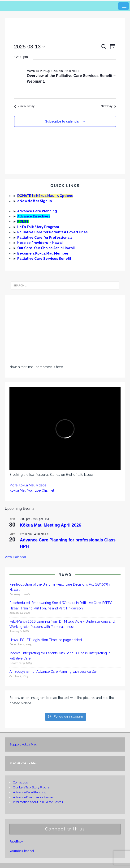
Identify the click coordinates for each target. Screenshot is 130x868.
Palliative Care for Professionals (45, 238)
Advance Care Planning (37, 211)
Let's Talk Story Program (38, 227)
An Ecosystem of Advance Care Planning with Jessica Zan (54, 672)
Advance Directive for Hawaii (33, 797)
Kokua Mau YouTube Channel (32, 490)
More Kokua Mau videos (28, 485)
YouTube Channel (22, 851)
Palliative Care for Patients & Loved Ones (52, 232)
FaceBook (16, 841)
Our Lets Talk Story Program (33, 787)
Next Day (108, 106)
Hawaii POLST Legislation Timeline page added (46, 640)
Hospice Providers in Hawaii (40, 243)
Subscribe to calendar (62, 121)
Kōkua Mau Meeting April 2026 (50, 525)
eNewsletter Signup (35, 201)
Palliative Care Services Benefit (44, 259)
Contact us (20, 782)
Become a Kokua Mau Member (43, 253)
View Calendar (15, 557)
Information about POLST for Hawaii (38, 802)
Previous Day (24, 106)
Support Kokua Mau (23, 744)
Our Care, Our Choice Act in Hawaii (46, 248)
